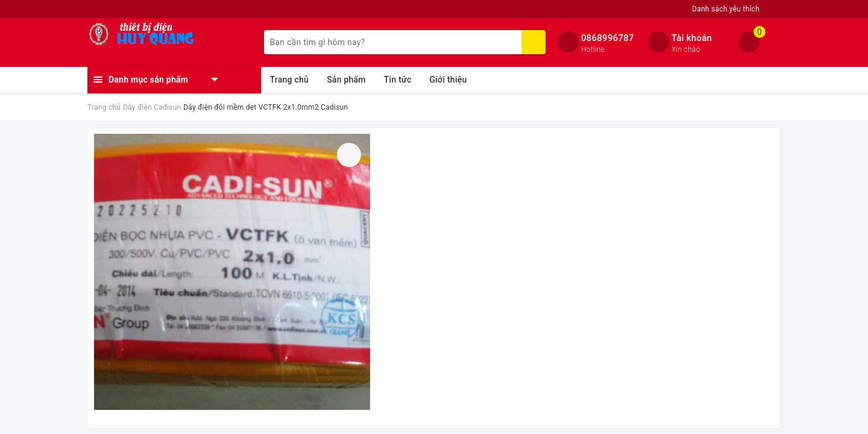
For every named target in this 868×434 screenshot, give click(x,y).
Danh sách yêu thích (726, 9)
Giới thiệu (448, 80)
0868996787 (608, 38)
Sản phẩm (346, 80)
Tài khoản (692, 38)
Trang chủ (290, 80)
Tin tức (398, 80)
